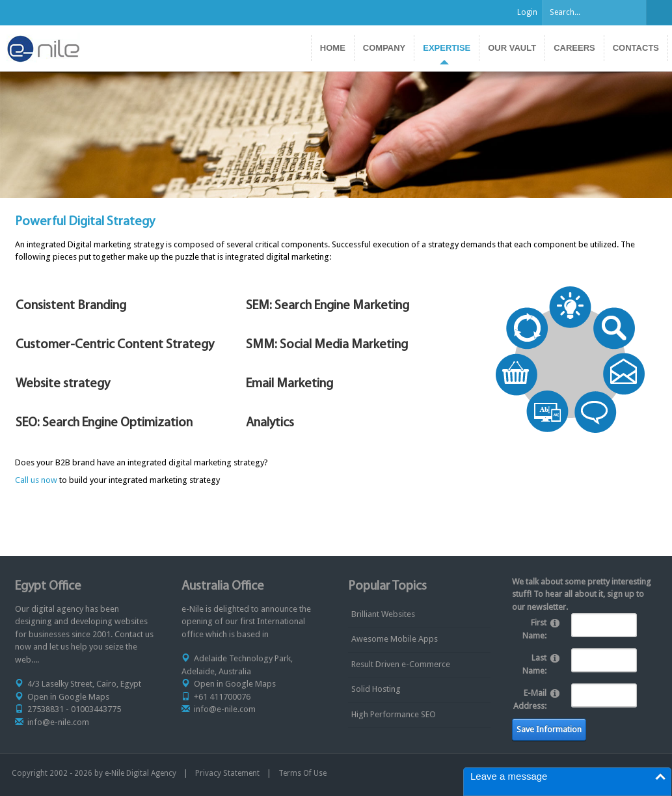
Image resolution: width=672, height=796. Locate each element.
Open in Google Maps (68, 697)
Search (659, 12)
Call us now (36, 480)
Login (527, 12)
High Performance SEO (394, 714)
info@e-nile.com (58, 722)
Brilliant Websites (383, 614)
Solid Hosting (376, 689)
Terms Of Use (302, 773)
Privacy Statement (227, 773)
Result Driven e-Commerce (401, 664)
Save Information (549, 729)
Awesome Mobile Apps (395, 639)
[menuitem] (446, 48)
